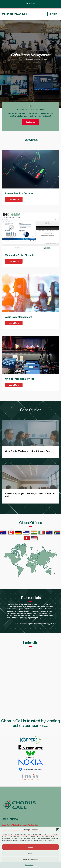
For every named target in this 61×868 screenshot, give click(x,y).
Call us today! (30, 3)
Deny (30, 853)
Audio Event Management (18, 317)
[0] (29, 106)
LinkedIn (30, 5)
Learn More (14, 199)
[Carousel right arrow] (57, 64)
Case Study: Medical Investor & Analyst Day (27, 451)
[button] (58, 830)
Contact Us (31, 122)
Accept (30, 847)
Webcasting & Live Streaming (20, 255)
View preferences (30, 860)
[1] (31, 106)
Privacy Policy (29, 865)
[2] (32, 106)
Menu (53, 14)
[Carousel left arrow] (4, 64)
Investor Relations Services (19, 193)
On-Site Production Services (20, 379)
